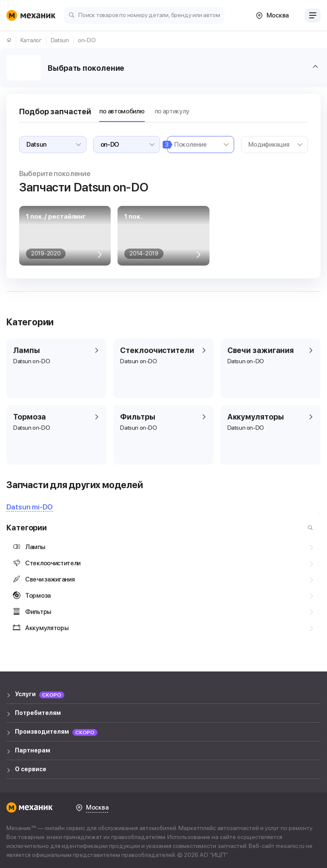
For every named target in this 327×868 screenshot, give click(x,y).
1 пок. (133, 217)
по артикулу (172, 111)
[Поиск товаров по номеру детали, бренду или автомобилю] (144, 15)
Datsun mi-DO (30, 507)
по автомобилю (122, 111)
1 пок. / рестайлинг (56, 217)
